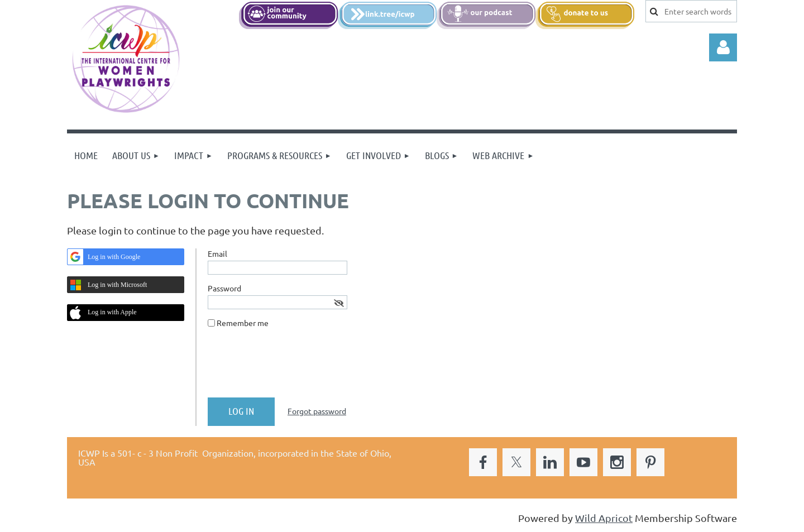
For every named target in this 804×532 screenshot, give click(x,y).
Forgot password (317, 411)
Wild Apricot (604, 518)
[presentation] (293, 367)
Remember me (243, 323)
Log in (723, 47)
